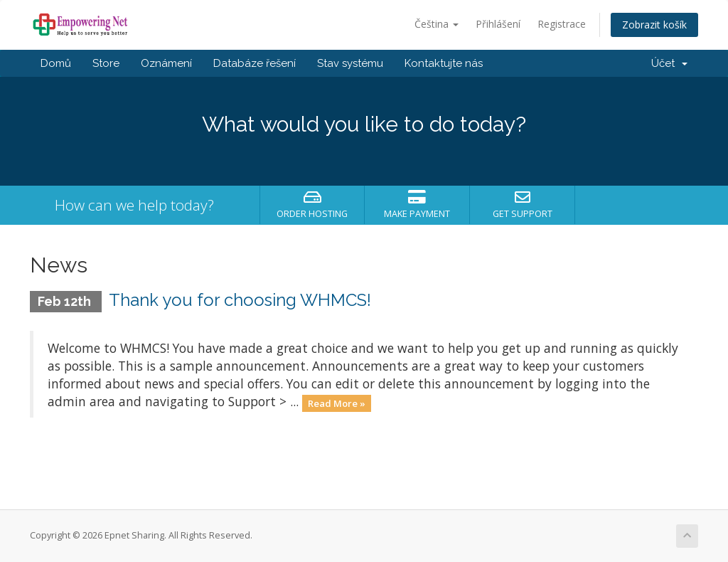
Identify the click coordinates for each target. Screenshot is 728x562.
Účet (669, 63)
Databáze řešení (255, 63)
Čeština (437, 24)
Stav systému (350, 63)
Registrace (562, 24)
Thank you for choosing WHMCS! (240, 300)
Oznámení (166, 63)
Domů (56, 63)
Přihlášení (498, 24)
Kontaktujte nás (444, 63)
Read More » (337, 403)
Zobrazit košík (654, 25)
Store (106, 63)
